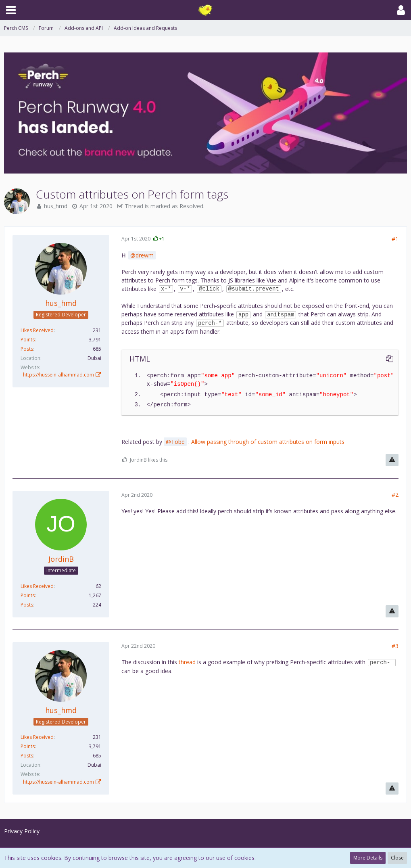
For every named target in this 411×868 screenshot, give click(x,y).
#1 (395, 239)
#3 (395, 646)
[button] (11, 10)
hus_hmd (56, 206)
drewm (145, 255)
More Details (368, 858)
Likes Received (37, 330)
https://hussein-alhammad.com (58, 375)
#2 (395, 495)
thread (187, 662)
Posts (27, 349)
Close (397, 858)
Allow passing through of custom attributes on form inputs (268, 442)
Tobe (178, 442)
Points (28, 340)
